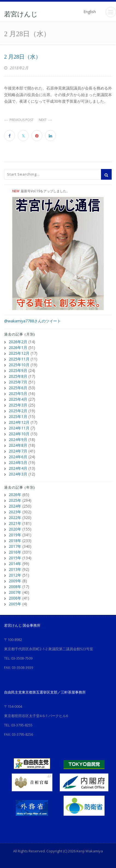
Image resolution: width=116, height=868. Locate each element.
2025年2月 (18, 411)
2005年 (15, 604)
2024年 (15, 506)
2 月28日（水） (23, 57)
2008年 (15, 587)
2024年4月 (18, 468)
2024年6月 (18, 457)
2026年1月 (18, 347)
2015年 (15, 558)
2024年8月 (18, 445)
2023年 (15, 512)
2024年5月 (18, 462)
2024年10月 (19, 434)
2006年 (15, 598)
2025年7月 (18, 382)
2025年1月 (18, 416)
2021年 (15, 523)
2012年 (15, 575)
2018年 (15, 541)
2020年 (15, 529)
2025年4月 (18, 399)
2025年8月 (18, 376)
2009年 (15, 581)
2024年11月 (19, 428)
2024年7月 (18, 451)
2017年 (15, 546)
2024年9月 (18, 439)
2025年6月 (18, 388)
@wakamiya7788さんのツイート (32, 321)
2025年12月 (19, 353)
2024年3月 (18, 474)
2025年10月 (19, 365)
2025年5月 (18, 393)
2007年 (15, 592)
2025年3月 (18, 405)
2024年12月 (19, 422)
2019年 (15, 535)
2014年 (15, 564)
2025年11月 (19, 359)
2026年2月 (18, 342)
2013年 (15, 569)
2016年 (15, 552)
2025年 (15, 500)
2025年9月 (18, 370)
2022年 (15, 518)
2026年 (15, 495)
